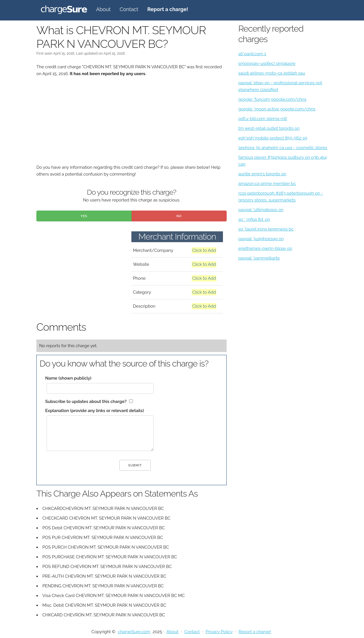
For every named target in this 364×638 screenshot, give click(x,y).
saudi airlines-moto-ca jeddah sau (272, 73)
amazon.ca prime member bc (267, 184)
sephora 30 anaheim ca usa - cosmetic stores (283, 148)
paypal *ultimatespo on (261, 210)
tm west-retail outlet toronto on (269, 128)
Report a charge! (255, 632)
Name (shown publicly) (68, 378)
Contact (129, 9)
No (179, 216)
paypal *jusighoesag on (261, 239)
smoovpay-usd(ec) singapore (267, 63)
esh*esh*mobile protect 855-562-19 (273, 138)
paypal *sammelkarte (259, 258)
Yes (84, 216)
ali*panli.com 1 (252, 54)
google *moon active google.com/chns (277, 109)
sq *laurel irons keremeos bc (266, 229)
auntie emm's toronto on (262, 174)
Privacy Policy (219, 632)
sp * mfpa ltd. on (254, 219)
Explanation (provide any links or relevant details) (95, 411)
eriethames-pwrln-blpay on (265, 248)
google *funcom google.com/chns (272, 99)
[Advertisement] (132, 124)
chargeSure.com (134, 632)
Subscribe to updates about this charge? (86, 402)
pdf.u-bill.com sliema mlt (263, 119)
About (103, 9)
